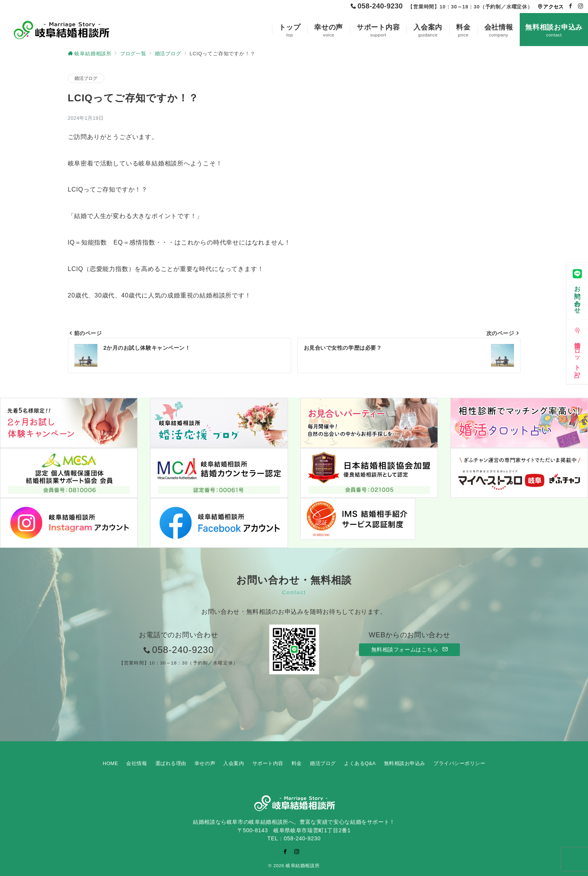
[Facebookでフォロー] (571, 6)
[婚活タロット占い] (577, 348)
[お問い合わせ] (577, 288)
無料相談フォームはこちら (410, 650)
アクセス (551, 7)
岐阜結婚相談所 (303, 865)
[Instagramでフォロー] (581, 6)
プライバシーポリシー (459, 763)
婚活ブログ (86, 78)
